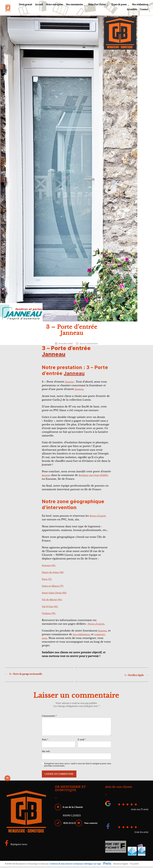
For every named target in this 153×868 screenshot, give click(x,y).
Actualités (132, 10)
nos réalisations (86, 636)
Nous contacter (71, 834)
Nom (45, 741)
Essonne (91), (50, 567)
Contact (144, 10)
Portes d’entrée (99, 518)
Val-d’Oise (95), (52, 608)
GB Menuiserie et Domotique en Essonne (30, 866)
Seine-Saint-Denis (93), (57, 595)
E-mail (82, 741)
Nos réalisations (140, 6)
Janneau (54, 356)
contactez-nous (52, 640)
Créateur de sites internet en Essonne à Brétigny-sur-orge (75, 866)
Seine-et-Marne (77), (55, 588)
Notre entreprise (54, 6)
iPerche (107, 865)
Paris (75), (48, 581)
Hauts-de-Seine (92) (55, 574)
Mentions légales (121, 866)
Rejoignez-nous (18, 846)
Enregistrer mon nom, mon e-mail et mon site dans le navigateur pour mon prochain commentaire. (78, 766)
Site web (46, 753)
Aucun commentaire (89, 346)
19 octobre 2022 (65, 346)
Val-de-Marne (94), (54, 601)
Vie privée (134, 866)
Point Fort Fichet (97, 6)
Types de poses (119, 6)
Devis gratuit (25, 6)
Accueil (39, 6)
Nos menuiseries (74, 6)
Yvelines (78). (50, 615)
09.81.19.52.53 (71, 825)
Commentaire (49, 718)
